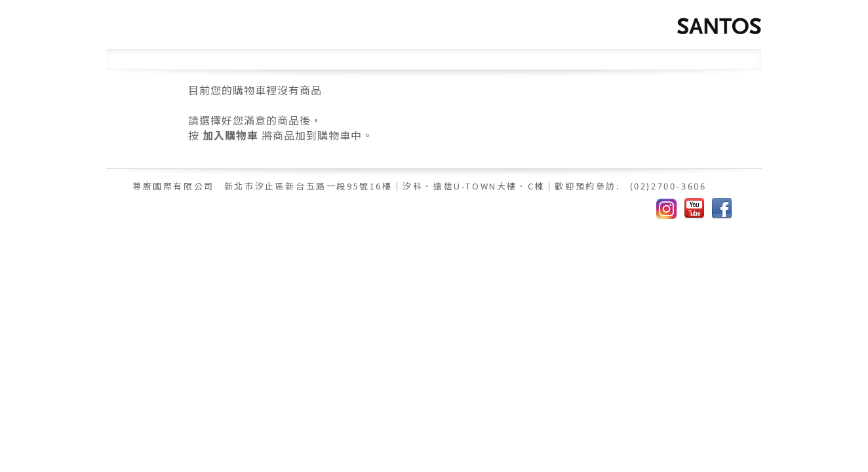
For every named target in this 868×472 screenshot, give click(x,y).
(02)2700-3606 (668, 186)
